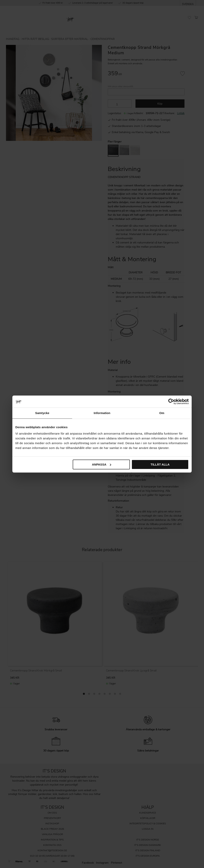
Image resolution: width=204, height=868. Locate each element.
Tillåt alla (160, 464)
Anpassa (101, 464)
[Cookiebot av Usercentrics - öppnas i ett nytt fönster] (171, 401)
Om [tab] (162, 413)
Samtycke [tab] (42, 413)
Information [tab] (102, 413)
